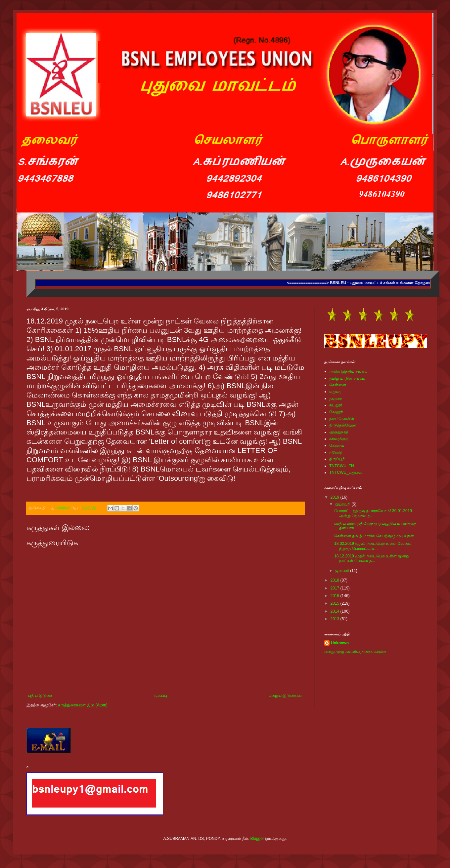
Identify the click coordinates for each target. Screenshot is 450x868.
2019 (336, 497)
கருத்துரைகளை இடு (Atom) (83, 705)
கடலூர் (336, 405)
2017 (336, 588)
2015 (336, 603)
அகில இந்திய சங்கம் (348, 371)
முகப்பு (161, 696)
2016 (336, 596)
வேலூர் (336, 412)
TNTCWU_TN (342, 466)
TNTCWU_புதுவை (346, 472)
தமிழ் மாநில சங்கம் (347, 378)
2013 (336, 619)
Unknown (340, 643)
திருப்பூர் (337, 459)
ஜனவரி (343, 571)
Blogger (257, 839)
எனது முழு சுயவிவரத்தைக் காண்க (355, 652)
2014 (336, 611)
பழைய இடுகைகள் (286, 696)
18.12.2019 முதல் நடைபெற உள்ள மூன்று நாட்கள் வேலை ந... (372, 558)
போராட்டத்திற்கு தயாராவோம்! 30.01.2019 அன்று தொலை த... (373, 513)
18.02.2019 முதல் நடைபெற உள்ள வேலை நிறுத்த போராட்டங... (373, 546)
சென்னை (338, 385)
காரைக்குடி (339, 439)
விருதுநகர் (339, 432)
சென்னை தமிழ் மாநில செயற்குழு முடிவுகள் (374, 536)
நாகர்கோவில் (342, 419)
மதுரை (335, 392)
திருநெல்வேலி (342, 425)
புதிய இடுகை (40, 696)
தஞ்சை (336, 398)
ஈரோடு (336, 452)
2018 (336, 580)
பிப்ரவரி (343, 504)
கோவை (337, 445)
